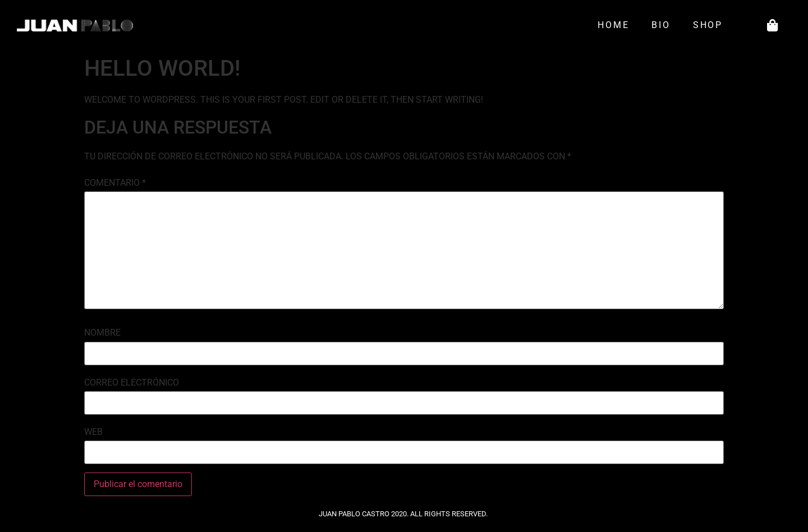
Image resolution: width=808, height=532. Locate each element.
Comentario (115, 183)
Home (613, 25)
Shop (711, 25)
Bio (661, 25)
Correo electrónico (132, 383)
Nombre (102, 333)
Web (93, 432)
